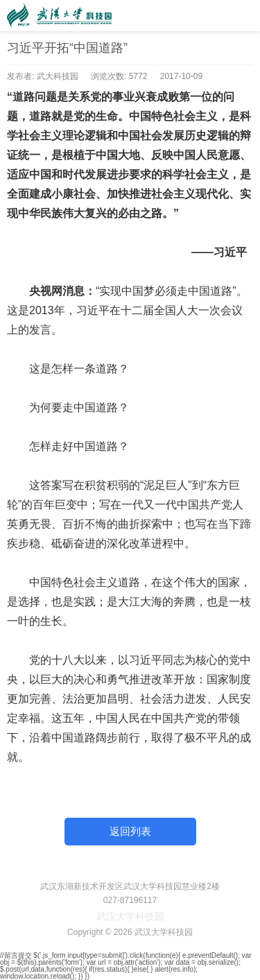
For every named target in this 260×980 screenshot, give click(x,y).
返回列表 (130, 831)
